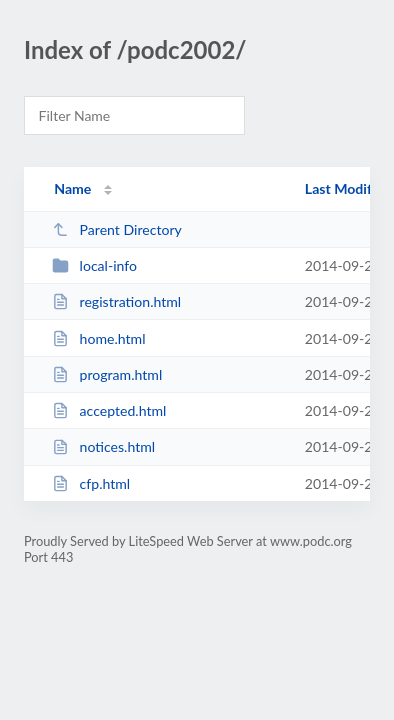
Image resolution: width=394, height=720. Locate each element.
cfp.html (91, 483)
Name (72, 188)
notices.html (103, 446)
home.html (98, 338)
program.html (107, 374)
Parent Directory (117, 229)
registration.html (116, 301)
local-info (94, 265)
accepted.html (109, 410)
